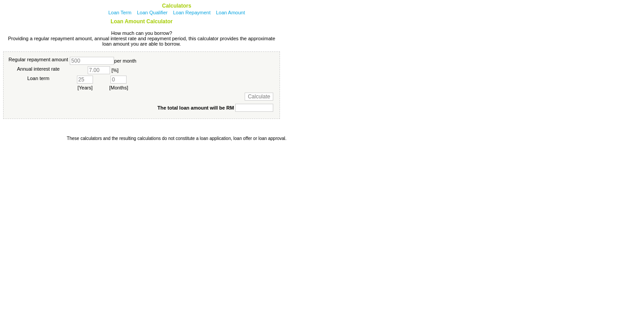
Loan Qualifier (152, 13)
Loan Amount (231, 13)
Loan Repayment (192, 13)
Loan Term (120, 13)
